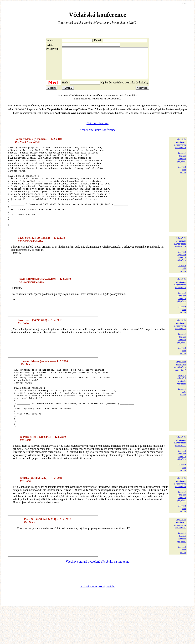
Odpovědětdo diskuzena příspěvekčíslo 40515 (180, 306)
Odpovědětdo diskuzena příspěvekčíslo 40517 (180, 347)
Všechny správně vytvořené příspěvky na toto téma (98, 596)
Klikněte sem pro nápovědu (97, 621)
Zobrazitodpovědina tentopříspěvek (181, 163)
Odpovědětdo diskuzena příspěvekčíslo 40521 (180, 476)
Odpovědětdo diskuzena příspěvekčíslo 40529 (180, 517)
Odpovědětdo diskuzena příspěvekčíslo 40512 (180, 150)
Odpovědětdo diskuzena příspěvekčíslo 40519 (180, 388)
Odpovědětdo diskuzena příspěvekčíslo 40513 (180, 265)
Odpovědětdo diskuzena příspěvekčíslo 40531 (180, 558)
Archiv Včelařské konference (98, 136)
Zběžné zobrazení (97, 129)
